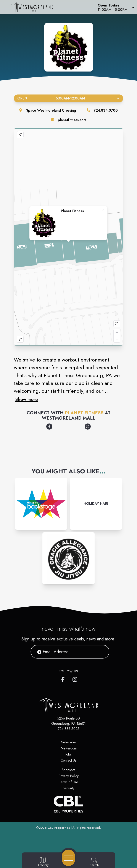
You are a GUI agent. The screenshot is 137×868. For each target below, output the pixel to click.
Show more (27, 399)
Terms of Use (69, 782)
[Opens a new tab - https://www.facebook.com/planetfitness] (49, 427)
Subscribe (68, 742)
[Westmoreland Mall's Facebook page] (64, 679)
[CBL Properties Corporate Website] (68, 804)
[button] (116, 7)
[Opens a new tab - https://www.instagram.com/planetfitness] (88, 427)
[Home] (35, 7)
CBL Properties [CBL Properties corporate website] (59, 828)
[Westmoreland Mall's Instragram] (75, 679)
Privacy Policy (68, 776)
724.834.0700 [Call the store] (106, 110)
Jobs (68, 754)
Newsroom (69, 748)
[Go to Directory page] (43, 862)
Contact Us (68, 760)
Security (68, 788)
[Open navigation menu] (68, 858)
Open (68, 98)
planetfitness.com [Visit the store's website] (72, 120)
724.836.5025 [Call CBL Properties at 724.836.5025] (69, 729)
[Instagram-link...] (41, 504)
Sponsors (68, 770)
